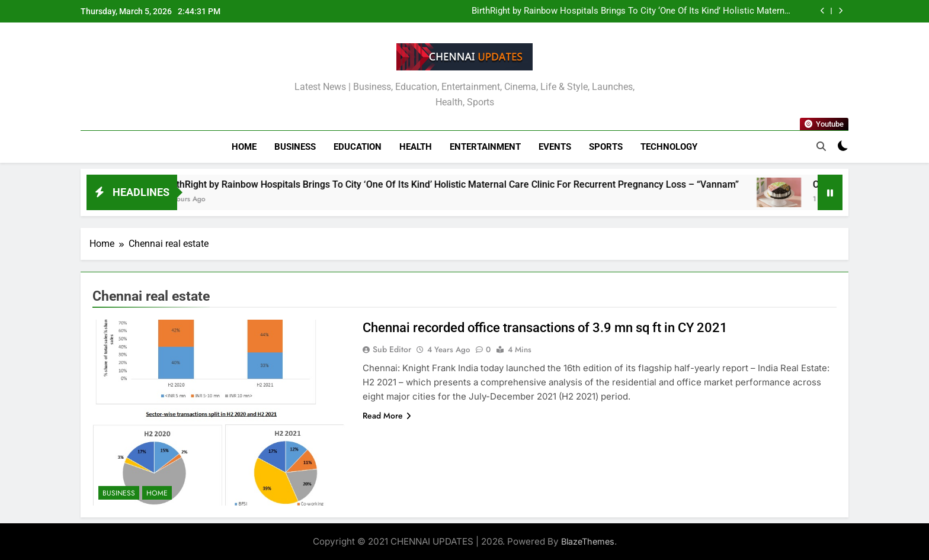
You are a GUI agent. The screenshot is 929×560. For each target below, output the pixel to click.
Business (295, 147)
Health (416, 147)
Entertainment (485, 147)
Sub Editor (392, 349)
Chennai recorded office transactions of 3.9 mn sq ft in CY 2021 (545, 328)
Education (358, 147)
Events (555, 147)
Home (244, 147)
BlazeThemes (588, 541)
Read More (387, 416)
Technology (669, 147)
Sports (606, 147)
